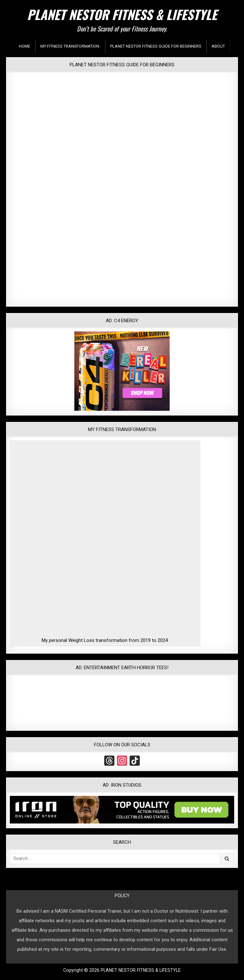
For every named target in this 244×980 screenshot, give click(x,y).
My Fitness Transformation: (70, 46)
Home (24, 46)
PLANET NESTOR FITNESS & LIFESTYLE (122, 14)
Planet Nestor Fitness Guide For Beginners (156, 46)
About (218, 46)
